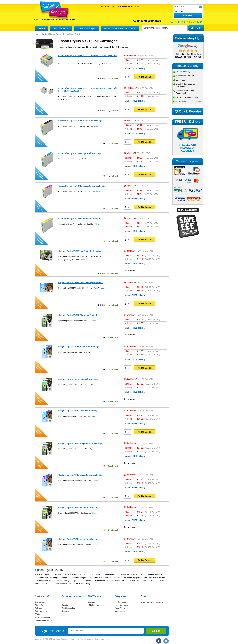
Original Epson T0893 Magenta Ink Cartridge (80, 443)
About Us (39, 605)
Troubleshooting (68, 608)
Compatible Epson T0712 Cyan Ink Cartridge (80, 153)
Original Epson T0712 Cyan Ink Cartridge (78, 411)
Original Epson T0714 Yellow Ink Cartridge (79, 539)
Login (100, 7)
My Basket (179, 7)
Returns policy (41, 611)
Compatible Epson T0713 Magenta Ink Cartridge (82, 186)
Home (42, 29)
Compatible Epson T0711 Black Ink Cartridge (80, 121)
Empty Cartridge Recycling (152, 602)
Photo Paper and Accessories (120, 29)
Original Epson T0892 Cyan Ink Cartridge (78, 379)
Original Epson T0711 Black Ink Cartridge (79, 347)
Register (110, 7)
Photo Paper (120, 608)
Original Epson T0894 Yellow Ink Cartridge (79, 507)
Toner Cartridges (86, 29)
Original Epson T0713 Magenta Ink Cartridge (80, 475)
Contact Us (138, 7)
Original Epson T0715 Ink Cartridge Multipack (81, 282)
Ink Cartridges (61, 29)
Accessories (120, 611)
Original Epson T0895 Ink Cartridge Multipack (81, 251)
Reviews (65, 611)
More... (112, 64)
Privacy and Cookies (44, 620)
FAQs (37, 614)
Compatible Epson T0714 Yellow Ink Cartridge (80, 218)
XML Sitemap (94, 605)
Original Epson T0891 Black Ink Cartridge (79, 315)
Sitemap (91, 602)
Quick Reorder (123, 7)
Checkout (188, 15)
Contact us (40, 602)
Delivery (39, 608)
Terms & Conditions (43, 617)
